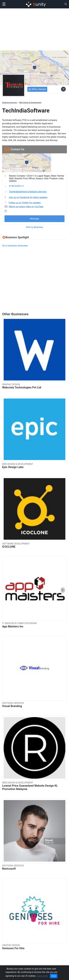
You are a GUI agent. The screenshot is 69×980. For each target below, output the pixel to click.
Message (34, 219)
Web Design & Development (30, 102)
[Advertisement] (34, 29)
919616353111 (17, 186)
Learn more (42, 976)
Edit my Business (34, 227)
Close (54, 976)
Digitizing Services (10, 102)
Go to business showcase (15, 246)
